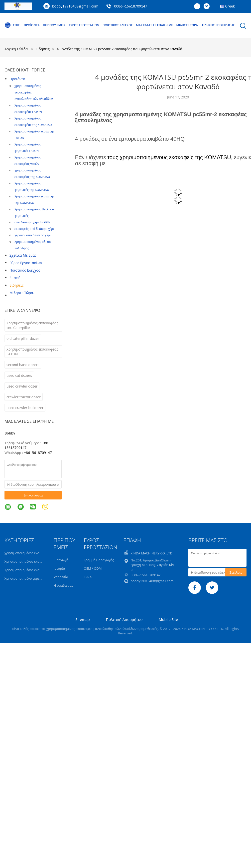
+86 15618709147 (26, 445)
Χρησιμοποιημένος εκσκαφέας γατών (28, 161)
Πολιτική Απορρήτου (124, 619)
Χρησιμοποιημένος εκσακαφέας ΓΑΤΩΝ (28, 109)
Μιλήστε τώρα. (188, 25)
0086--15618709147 (131, 6)
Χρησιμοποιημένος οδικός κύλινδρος (33, 245)
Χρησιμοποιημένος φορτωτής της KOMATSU (32, 187)
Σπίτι (12, 25)
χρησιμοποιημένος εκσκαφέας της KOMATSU (32, 174)
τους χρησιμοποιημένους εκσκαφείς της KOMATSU (169, 157)
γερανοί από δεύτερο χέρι (33, 235)
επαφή (15, 278)
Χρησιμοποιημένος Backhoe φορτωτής (34, 213)
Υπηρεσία (61, 577)
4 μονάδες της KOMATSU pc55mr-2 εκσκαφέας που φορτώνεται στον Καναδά (119, 49)
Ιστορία (59, 568)
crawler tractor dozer (24, 397)
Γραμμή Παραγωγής (99, 560)
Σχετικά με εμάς (23, 255)
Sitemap (83, 619)
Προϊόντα (32, 25)
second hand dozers (23, 365)
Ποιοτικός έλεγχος (118, 25)
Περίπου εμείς (54, 25)
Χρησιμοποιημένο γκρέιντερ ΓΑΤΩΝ (34, 135)
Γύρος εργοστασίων (84, 25)
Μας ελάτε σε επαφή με (154, 25)
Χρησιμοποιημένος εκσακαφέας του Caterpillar (32, 325)
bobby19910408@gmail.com (75, 6)
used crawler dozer (22, 386)
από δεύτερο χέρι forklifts (32, 222)
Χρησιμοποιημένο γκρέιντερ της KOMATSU (34, 200)
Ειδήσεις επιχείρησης (218, 25)
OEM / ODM (93, 568)
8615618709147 (39, 453)
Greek (230, 6)
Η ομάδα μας (63, 585)
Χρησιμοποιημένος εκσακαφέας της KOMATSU (33, 122)
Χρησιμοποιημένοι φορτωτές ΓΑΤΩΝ (28, 148)
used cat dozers (19, 375)
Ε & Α (88, 577)
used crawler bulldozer (25, 408)
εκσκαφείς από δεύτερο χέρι (34, 229)
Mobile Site (168, 619)
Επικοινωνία (33, 495)
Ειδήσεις (16, 285)
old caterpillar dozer (23, 338)
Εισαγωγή (61, 560)
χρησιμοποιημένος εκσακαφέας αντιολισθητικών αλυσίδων (34, 92)
